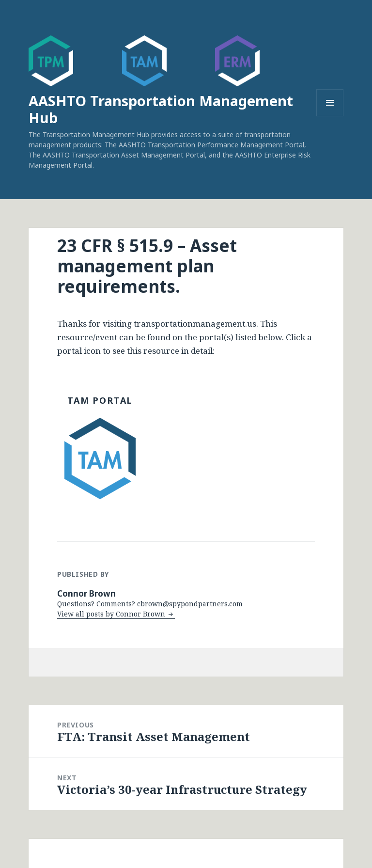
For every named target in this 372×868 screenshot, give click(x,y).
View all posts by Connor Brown (112, 614)
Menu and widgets (330, 116)
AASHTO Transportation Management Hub (161, 109)
